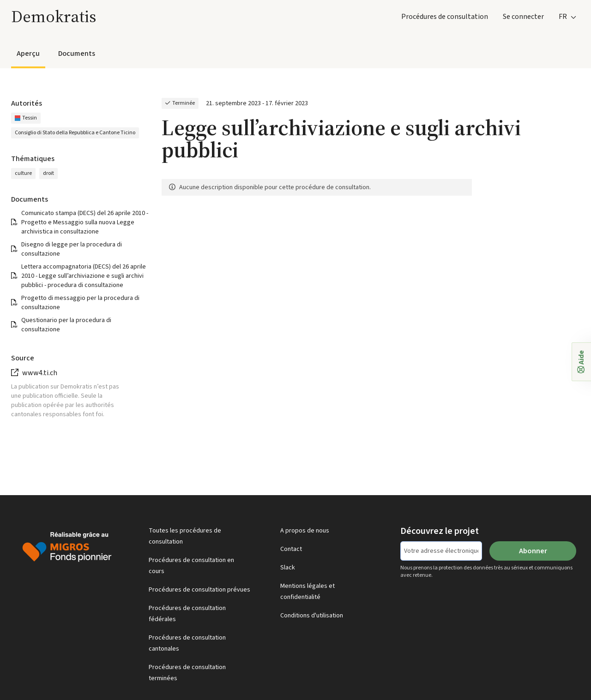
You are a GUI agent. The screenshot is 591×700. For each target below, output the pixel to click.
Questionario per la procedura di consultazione (66, 325)
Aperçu (28, 54)
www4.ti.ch (40, 373)
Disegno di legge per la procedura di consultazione (72, 249)
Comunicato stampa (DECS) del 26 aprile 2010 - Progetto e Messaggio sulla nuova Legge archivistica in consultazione (85, 222)
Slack (288, 568)
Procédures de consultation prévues (199, 590)
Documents (77, 54)
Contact (291, 549)
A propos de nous (305, 531)
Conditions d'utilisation (312, 616)
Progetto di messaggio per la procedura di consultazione (80, 303)
